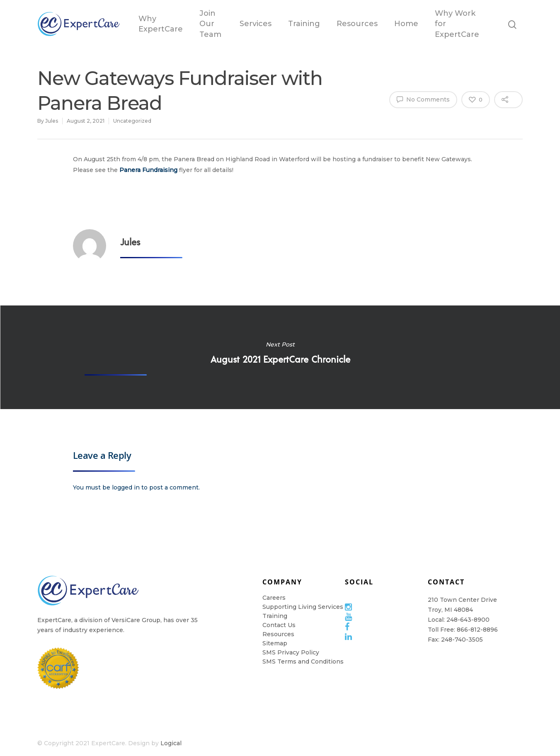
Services (256, 24)
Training (304, 24)
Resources (357, 24)
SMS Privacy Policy (291, 652)
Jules (52, 121)
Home (406, 24)
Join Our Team (210, 24)
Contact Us (279, 625)
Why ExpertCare (161, 24)
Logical (171, 743)
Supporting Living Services (303, 607)
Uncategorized (132, 121)
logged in (126, 487)
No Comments (423, 99)
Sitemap (275, 643)
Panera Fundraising (148, 170)
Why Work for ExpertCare (457, 24)
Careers (274, 598)
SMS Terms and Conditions (303, 661)
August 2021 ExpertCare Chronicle (280, 357)
